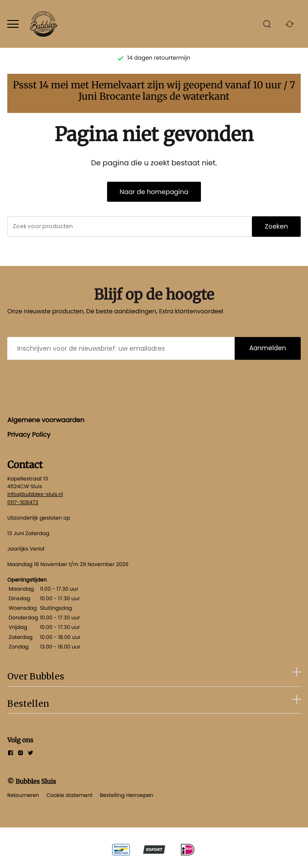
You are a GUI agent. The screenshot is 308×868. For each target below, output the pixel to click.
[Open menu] (13, 24)
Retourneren (23, 795)
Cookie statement (69, 795)
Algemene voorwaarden (46, 420)
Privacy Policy (29, 434)
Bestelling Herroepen (126, 795)
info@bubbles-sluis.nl (35, 494)
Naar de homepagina (154, 192)
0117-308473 (23, 502)
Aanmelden (268, 348)
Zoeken (276, 226)
